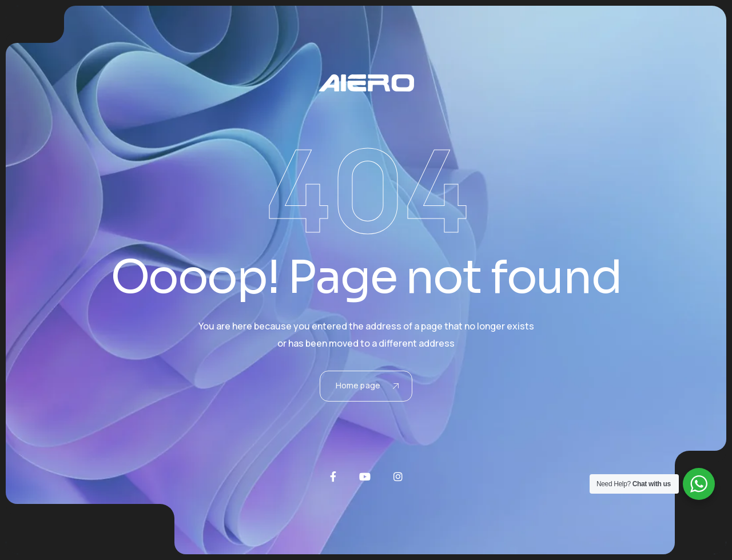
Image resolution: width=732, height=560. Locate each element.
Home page (367, 385)
